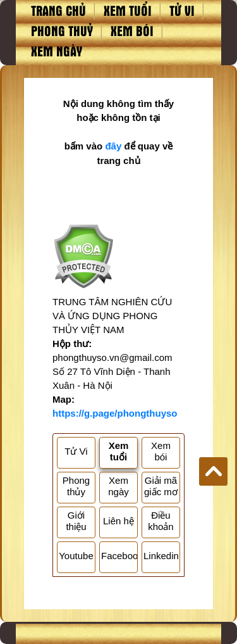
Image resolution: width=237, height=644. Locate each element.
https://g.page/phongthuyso (115, 413)
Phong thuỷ (62, 30)
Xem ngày (57, 51)
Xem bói (132, 30)
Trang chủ (58, 10)
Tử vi (182, 10)
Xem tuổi (128, 10)
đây (113, 146)
